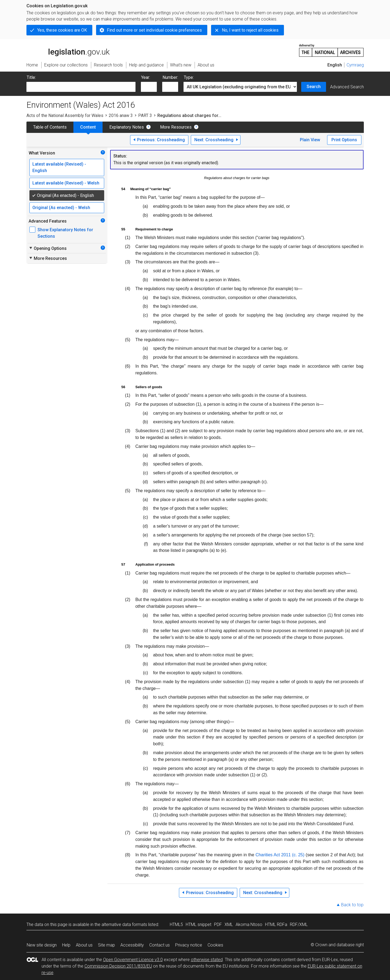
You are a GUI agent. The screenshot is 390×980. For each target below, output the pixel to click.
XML (229, 924)
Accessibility (132, 945)
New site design (42, 945)
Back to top (352, 905)
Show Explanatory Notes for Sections (65, 233)
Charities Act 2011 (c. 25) (280, 855)
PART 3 (145, 115)
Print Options (344, 140)
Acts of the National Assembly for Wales (65, 115)
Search (314, 87)
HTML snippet (199, 924)
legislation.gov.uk (68, 50)
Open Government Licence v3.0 (133, 960)
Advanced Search (347, 87)
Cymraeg (355, 65)
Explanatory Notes (127, 127)
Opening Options (48, 248)
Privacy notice (189, 945)
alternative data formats (124, 924)
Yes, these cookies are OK (62, 30)
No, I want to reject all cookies (250, 30)
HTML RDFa (276, 924)
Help (66, 945)
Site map (106, 945)
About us (84, 945)
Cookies (215, 945)
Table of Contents (50, 127)
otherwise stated (207, 960)
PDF (218, 924)
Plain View (310, 140)
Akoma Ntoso (249, 924)
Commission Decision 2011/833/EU (118, 966)
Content (88, 127)
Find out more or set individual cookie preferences (154, 30)
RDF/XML (299, 924)
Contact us (160, 945)
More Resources (176, 127)
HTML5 (176, 924)
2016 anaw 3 (121, 115)
